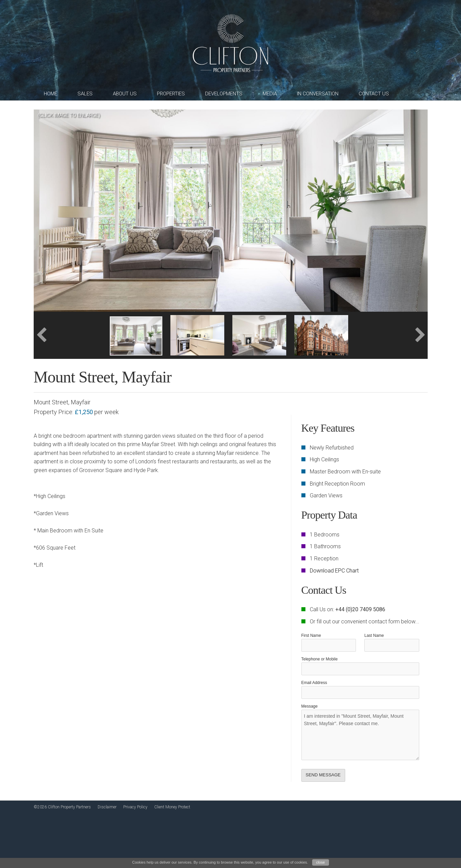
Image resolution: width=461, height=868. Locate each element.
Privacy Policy (135, 807)
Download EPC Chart (334, 571)
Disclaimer (107, 807)
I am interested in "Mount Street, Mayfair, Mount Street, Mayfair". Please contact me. (360, 735)
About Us (125, 94)
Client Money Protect (172, 807)
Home (51, 94)
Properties (171, 94)
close (321, 862)
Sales (85, 94)
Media (270, 94)
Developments (224, 94)
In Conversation (318, 94)
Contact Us (374, 94)
